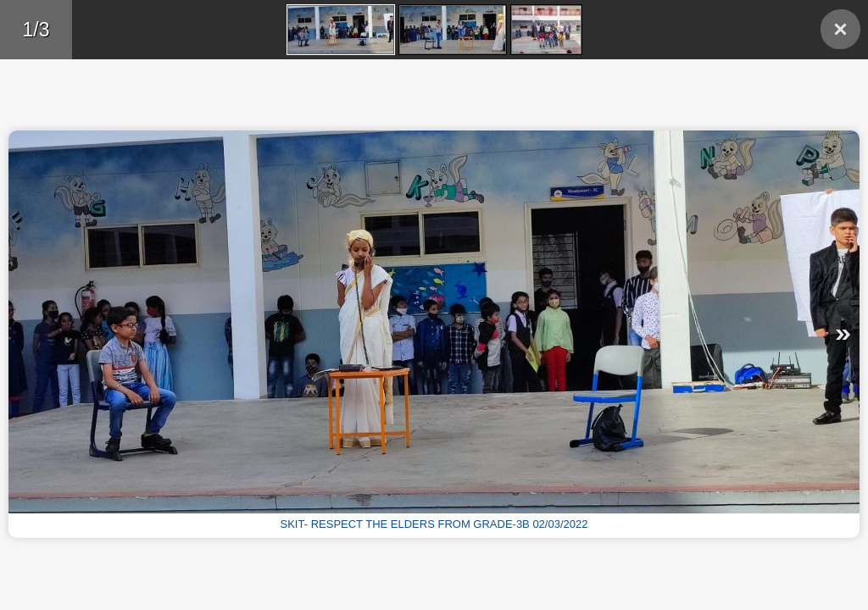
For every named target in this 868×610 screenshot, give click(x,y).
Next (653, 335)
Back (840, 29)
